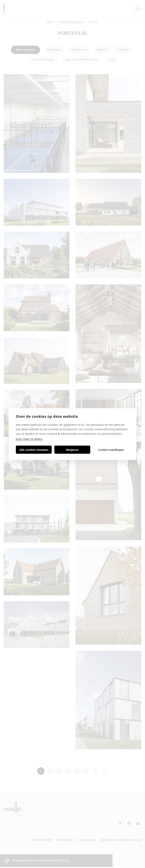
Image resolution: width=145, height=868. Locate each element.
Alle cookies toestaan (34, 450)
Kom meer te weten (29, 439)
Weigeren (72, 450)
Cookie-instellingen (111, 450)
